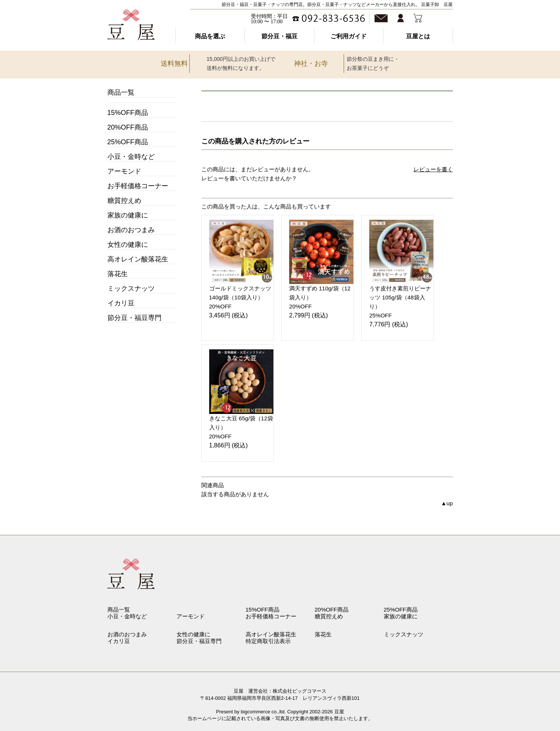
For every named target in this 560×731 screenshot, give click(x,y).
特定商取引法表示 (268, 641)
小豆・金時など (131, 157)
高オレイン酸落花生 (138, 259)
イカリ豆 (121, 303)
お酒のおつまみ (131, 230)
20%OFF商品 (128, 127)
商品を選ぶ (210, 36)
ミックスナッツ (131, 288)
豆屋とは (418, 36)
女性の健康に (128, 245)
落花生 (118, 274)
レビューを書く (433, 169)
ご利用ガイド (349, 36)
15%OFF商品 (128, 113)
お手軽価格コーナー (138, 186)
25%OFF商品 (128, 142)
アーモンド (124, 171)
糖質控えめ (124, 201)
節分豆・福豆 (279, 36)
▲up (447, 503)
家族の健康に (128, 215)
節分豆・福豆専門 (134, 318)
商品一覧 (121, 92)
